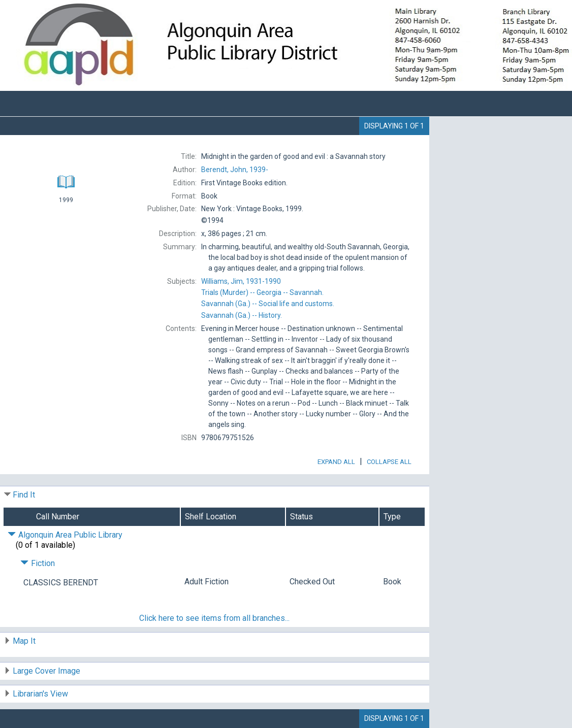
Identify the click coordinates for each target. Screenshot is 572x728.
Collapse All (389, 462)
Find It (24, 495)
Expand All (336, 462)
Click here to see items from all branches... (214, 618)
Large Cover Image (46, 671)
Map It (24, 641)
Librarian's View (40, 694)
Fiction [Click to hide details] (38, 563)
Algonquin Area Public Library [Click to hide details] (65, 535)
